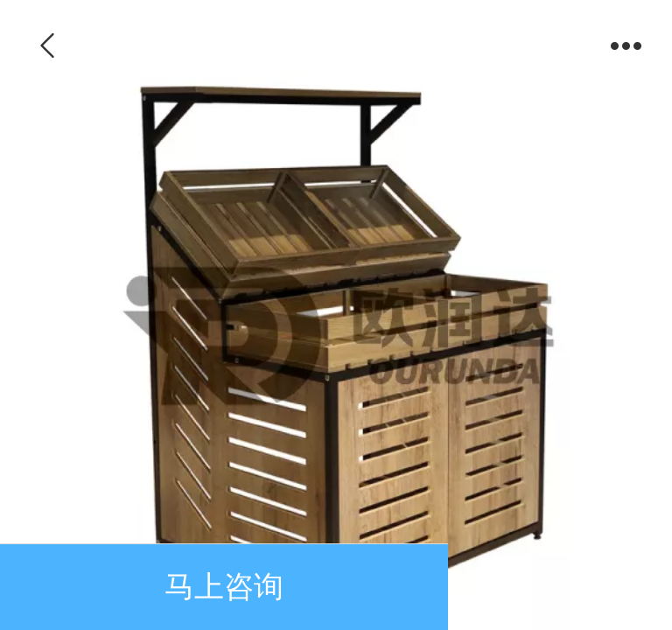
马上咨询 (224, 587)
